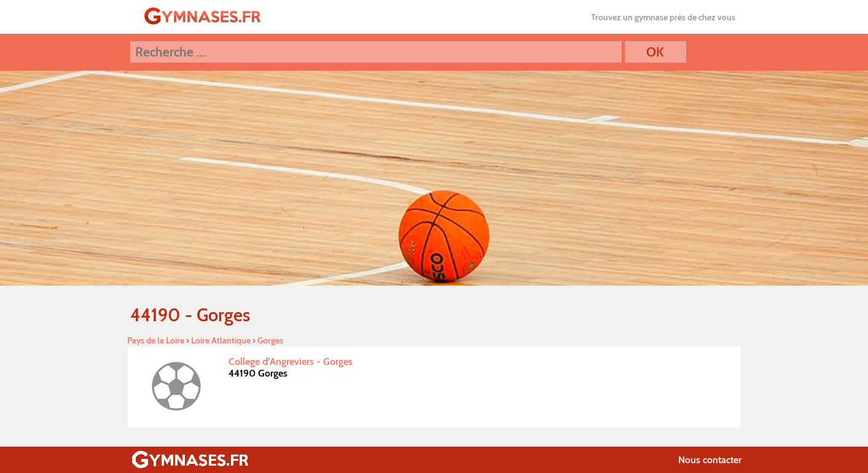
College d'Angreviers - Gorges (291, 362)
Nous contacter (710, 460)
